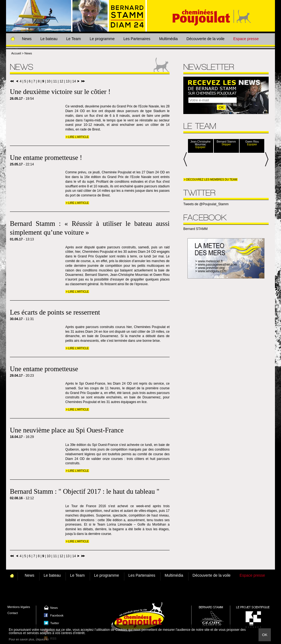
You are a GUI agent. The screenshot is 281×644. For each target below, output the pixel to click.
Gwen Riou (252, 142)
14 (74, 81)
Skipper (226, 145)
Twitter (55, 623)
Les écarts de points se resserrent (55, 312)
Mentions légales (19, 607)
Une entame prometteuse (44, 369)
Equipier (200, 147)
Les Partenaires (137, 39)
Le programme (102, 39)
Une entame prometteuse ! (46, 158)
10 (49, 81)
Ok (265, 635)
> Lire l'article (77, 137)
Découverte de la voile (206, 39)
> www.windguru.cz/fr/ (211, 271)
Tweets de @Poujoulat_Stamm (206, 204)
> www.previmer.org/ (210, 268)
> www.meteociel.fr (209, 261)
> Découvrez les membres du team (210, 180)
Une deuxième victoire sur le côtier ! (60, 92)
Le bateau (49, 39)
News (27, 39)
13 (68, 81)
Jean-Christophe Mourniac (200, 143)
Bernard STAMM (195, 229)
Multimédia (168, 39)
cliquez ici (42, 639)
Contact (13, 613)
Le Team (73, 39)
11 (55, 81)
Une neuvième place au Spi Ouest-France (67, 430)
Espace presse (246, 39)
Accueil (16, 53)
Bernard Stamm (226, 142)
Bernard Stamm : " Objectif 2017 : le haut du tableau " (85, 491)
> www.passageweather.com (216, 265)
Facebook (57, 615)
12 (61, 81)
